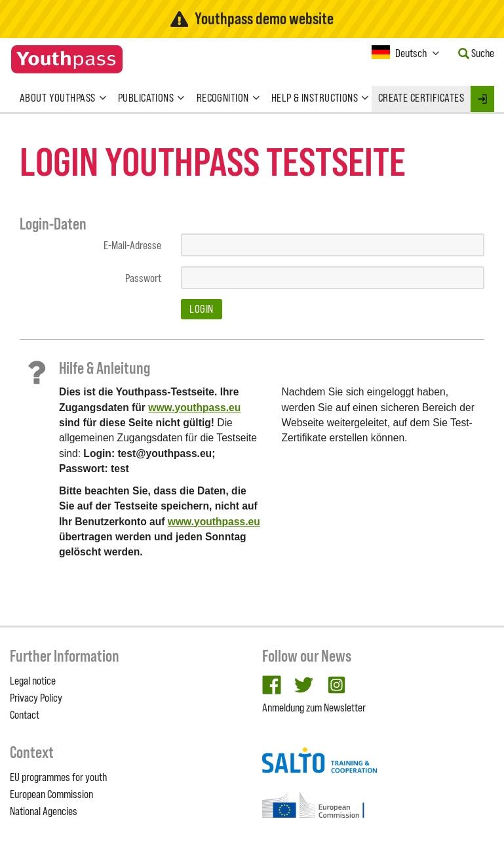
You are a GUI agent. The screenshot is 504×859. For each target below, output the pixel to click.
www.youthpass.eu (194, 408)
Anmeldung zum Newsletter (314, 708)
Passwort (143, 278)
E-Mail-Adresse (132, 245)
